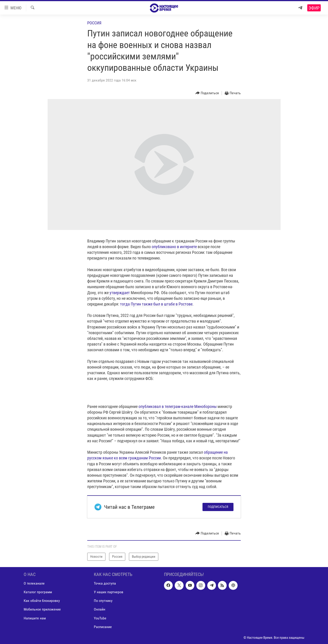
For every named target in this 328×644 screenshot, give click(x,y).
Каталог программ (38, 592)
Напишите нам (35, 618)
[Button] (207, 93)
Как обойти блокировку (42, 601)
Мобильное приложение (42, 609)
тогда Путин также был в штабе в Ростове (156, 304)
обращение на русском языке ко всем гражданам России (158, 455)
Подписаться (218, 507)
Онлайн (100, 609)
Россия (94, 23)
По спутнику (103, 601)
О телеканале (34, 583)
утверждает (120, 293)
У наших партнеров (109, 592)
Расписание (103, 627)
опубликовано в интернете (174, 247)
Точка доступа (105, 583)
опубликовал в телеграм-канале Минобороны (178, 406)
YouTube (100, 618)
